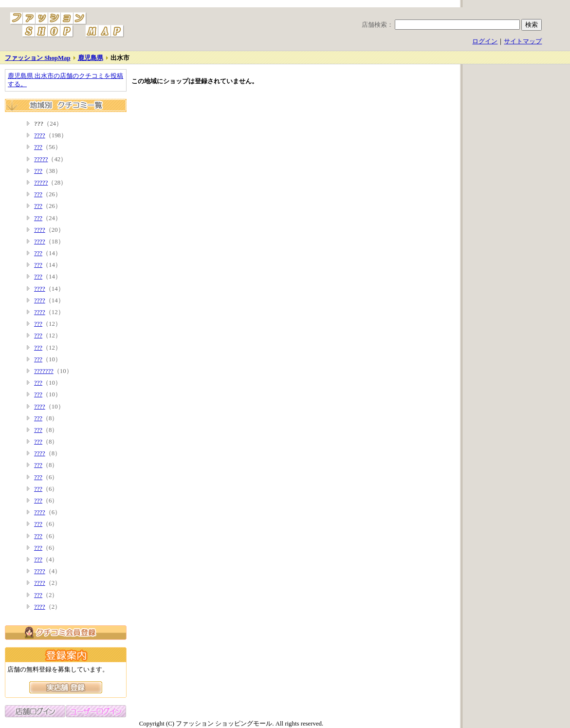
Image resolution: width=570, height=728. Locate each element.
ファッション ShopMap (38, 58)
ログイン (485, 41)
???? (40, 135)
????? (41, 159)
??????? (44, 371)
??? (38, 147)
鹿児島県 (91, 58)
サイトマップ (523, 41)
